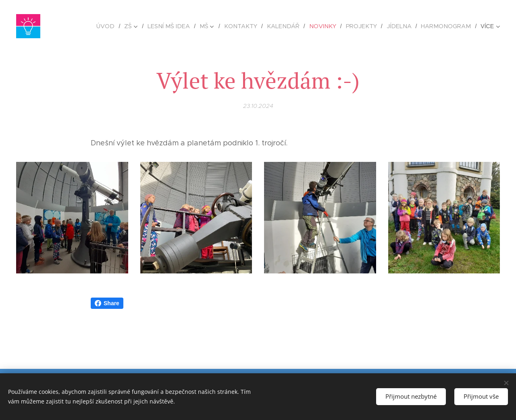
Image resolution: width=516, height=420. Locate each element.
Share (107, 303)
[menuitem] (124, 26)
